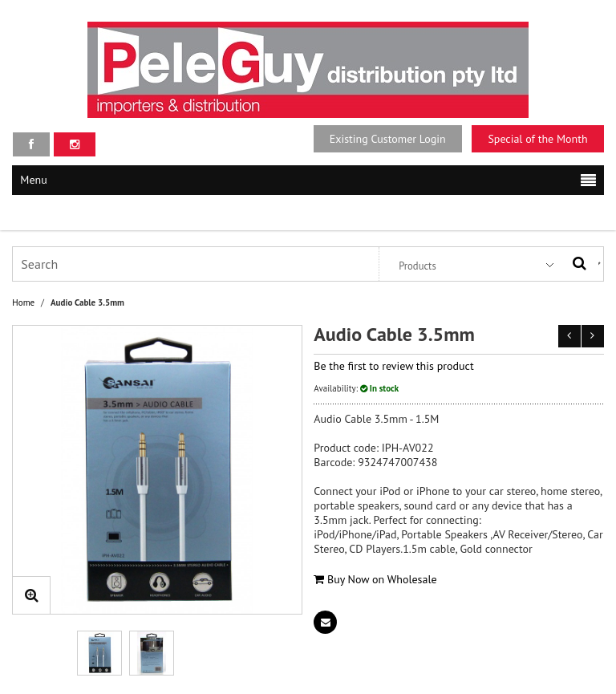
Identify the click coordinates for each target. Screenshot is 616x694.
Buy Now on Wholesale (375, 579)
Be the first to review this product (393, 366)
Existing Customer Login (388, 139)
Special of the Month (537, 139)
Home (23, 303)
